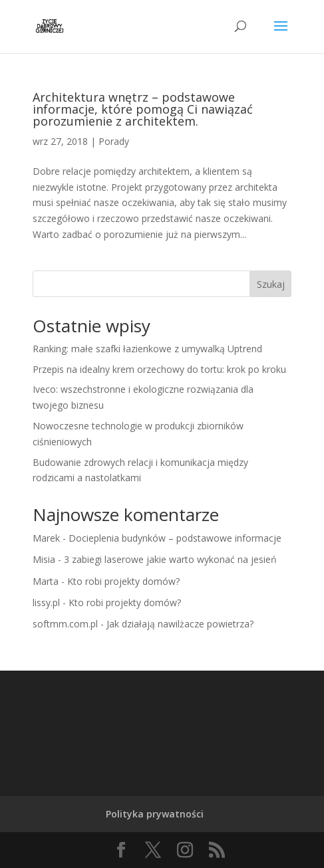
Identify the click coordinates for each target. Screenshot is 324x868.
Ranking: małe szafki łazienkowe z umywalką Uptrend (147, 349)
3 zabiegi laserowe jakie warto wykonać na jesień (170, 559)
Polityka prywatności (155, 814)
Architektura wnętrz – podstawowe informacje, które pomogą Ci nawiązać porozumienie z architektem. (143, 109)
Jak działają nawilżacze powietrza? (180, 624)
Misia (44, 559)
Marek (46, 538)
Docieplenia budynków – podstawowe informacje (175, 538)
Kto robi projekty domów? (123, 581)
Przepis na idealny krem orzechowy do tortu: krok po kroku (159, 369)
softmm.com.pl (65, 624)
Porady (114, 141)
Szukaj (271, 284)
